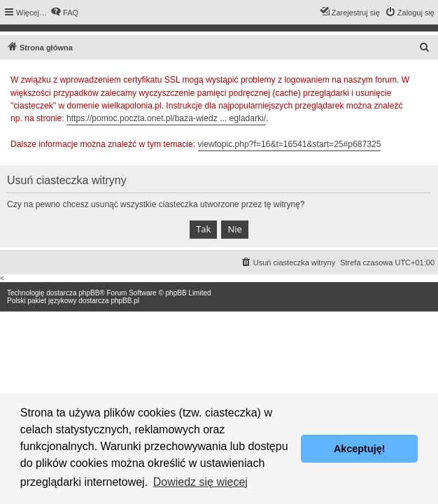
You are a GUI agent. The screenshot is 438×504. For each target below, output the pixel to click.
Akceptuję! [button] (360, 449)
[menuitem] (64, 13)
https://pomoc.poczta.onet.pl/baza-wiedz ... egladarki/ (166, 118)
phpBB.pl (125, 301)
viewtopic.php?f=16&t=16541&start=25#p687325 (290, 144)
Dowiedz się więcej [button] (200, 482)
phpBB (89, 293)
